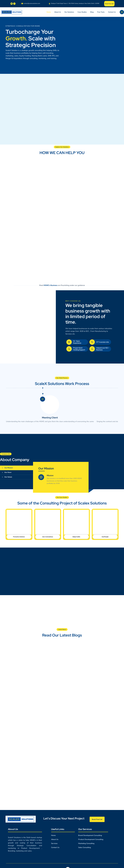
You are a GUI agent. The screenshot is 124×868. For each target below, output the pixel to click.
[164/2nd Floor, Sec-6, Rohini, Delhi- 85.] (62, 775)
